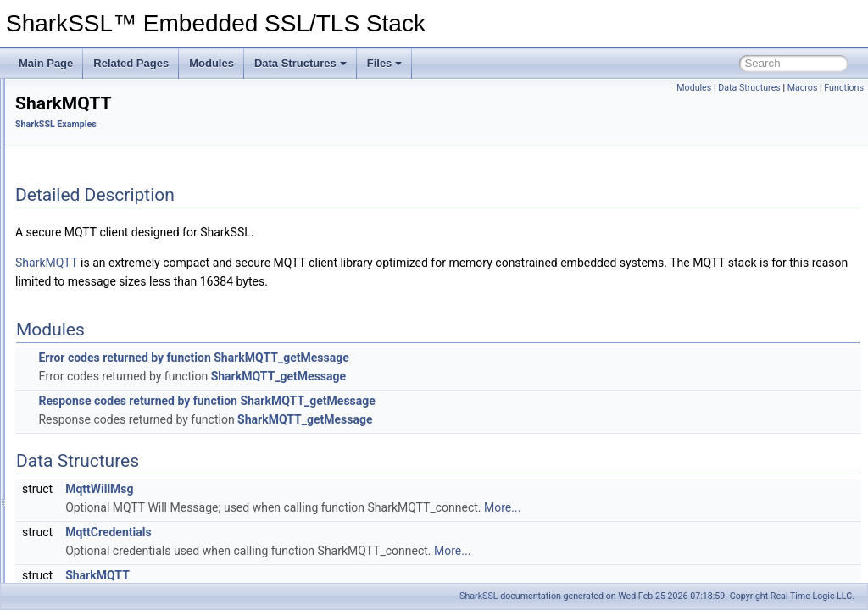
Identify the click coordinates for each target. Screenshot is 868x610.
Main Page (46, 63)
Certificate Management (83, 148)
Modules (211, 63)
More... (714, 507)
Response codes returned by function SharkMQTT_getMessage (418, 401)
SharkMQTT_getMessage (490, 376)
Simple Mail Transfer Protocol (122, 391)
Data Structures (300, 63)
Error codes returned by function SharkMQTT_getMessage (405, 358)
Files (385, 63)
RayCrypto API (76, 260)
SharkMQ (78, 316)
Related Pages (131, 63)
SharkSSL (479, 596)
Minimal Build (59, 186)
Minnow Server (90, 297)
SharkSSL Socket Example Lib (125, 372)
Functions (844, 88)
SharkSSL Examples (75, 204)
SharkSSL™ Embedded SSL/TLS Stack (105, 92)
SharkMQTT (83, 335)
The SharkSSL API (71, 111)
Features (49, 130)
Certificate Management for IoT (99, 167)
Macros (803, 88)
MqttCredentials (320, 532)
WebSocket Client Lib (105, 353)
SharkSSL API (75, 241)
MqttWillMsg (311, 489)
